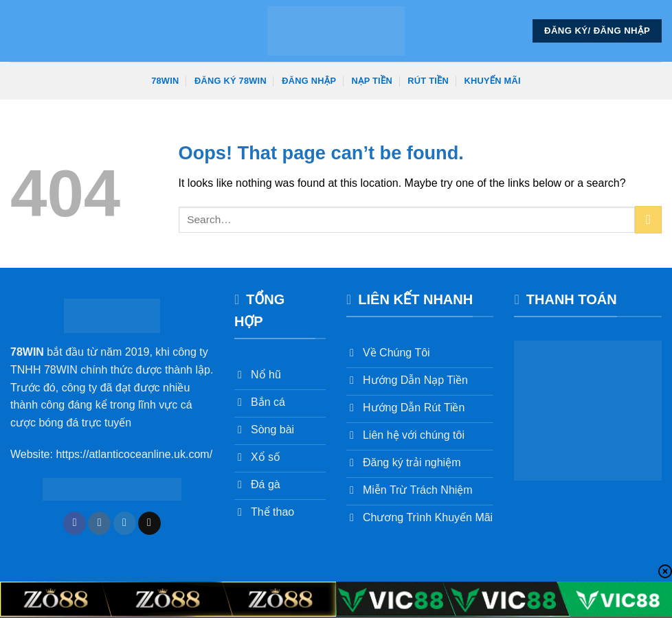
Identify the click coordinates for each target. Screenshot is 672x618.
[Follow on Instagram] (99, 523)
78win (165, 81)
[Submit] (648, 219)
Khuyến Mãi (493, 81)
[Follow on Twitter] (125, 523)
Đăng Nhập (309, 81)
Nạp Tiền (372, 81)
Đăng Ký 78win (231, 81)
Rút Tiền (428, 81)
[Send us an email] (149, 523)
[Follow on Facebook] (75, 523)
